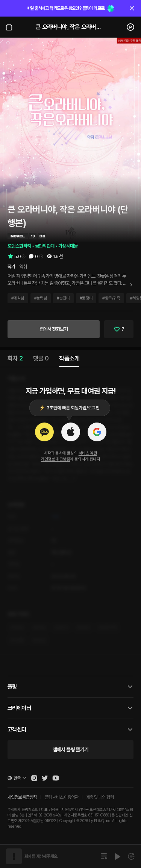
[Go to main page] (9, 27)
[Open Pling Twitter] (45, 778)
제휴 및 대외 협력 (100, 797)
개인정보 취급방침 (56, 459)
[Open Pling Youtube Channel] (56, 778)
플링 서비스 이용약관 (61, 797)
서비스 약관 (88, 453)
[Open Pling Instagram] (34, 778)
